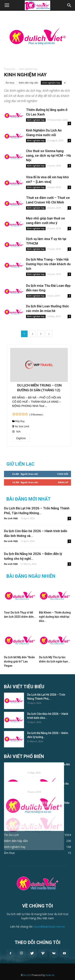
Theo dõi (63, 474)
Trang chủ (10, 69)
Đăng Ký (63, 482)
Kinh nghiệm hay (51, 83)
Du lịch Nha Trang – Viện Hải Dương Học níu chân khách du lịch (48, 264)
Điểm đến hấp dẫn (28, 83)
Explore (21, 438)
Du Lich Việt (11, 518)
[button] (69, 5)
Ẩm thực (10, 83)
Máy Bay (20, 421)
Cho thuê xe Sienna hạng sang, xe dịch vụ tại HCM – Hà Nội (48, 155)
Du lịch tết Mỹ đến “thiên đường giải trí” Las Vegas (19, 661)
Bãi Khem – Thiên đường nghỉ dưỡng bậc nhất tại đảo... (55, 617)
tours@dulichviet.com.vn (49, 927)
